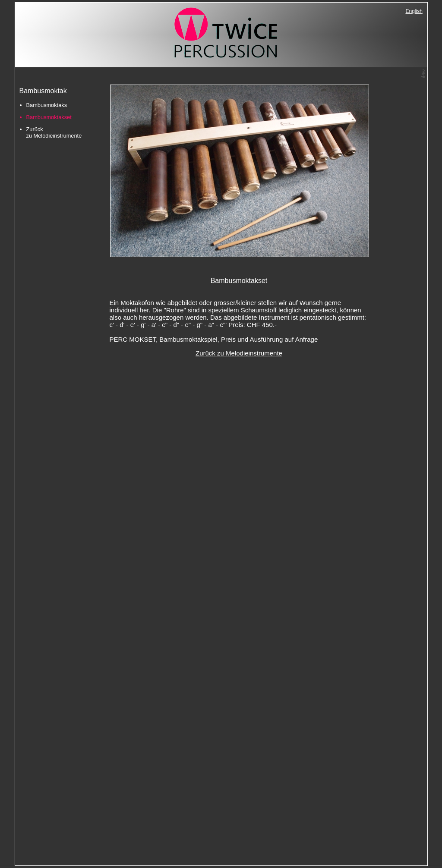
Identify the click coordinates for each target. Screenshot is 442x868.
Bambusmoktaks (47, 105)
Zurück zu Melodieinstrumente (54, 132)
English (414, 11)
